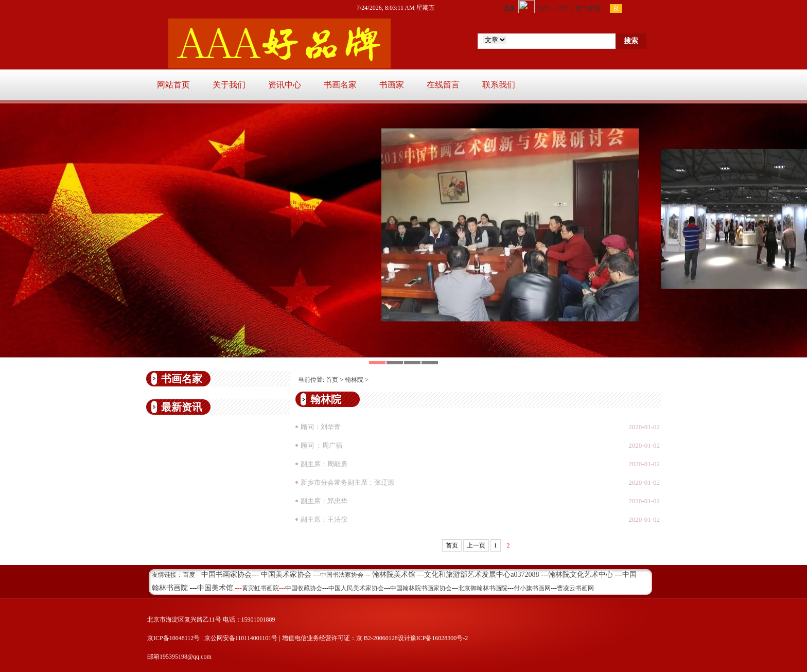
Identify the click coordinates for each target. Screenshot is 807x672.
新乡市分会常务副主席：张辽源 (347, 482)
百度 (189, 575)
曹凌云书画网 (575, 588)
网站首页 (173, 85)
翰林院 (354, 380)
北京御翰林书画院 (483, 588)
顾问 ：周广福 (321, 445)
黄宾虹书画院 (260, 588)
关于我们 (229, 85)
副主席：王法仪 (324, 519)
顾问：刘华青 (321, 427)
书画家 (392, 85)
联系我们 (499, 85)
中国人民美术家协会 (356, 588)
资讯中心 (285, 85)
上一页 (476, 545)
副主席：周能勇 (324, 464)
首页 (332, 380)
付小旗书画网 (532, 588)
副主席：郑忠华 (324, 501)
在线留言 (443, 85)
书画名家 (340, 85)
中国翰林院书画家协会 (421, 588)
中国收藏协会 (304, 588)
